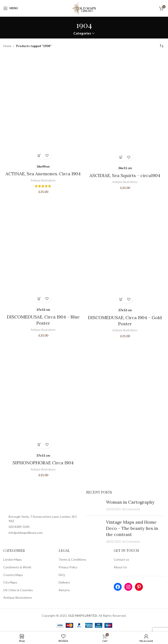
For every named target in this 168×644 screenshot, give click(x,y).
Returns (64, 590)
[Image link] (43, 500)
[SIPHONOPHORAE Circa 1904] (43, 395)
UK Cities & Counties (18, 590)
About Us (120, 567)
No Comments (131, 509)
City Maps (10, 582)
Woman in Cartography (130, 502)
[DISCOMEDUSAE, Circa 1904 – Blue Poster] (43, 250)
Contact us (121, 559)
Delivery (64, 582)
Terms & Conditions (72, 559)
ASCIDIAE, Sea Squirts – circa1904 (125, 175)
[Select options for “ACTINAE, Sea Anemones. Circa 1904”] (39, 156)
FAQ (62, 575)
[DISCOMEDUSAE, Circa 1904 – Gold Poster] (125, 251)
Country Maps (13, 575)
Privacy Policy (68, 567)
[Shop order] (161, 46)
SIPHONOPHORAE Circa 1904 (43, 463)
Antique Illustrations (43, 180)
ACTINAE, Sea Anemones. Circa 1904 (43, 174)
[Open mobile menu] (11, 8)
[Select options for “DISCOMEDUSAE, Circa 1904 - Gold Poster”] (121, 299)
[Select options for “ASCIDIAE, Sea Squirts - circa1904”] (121, 157)
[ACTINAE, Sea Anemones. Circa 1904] (43, 108)
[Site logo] (84, 8)
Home (7, 46)
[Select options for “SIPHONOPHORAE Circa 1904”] (39, 444)
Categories (82, 33)
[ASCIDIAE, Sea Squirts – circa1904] (125, 109)
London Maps (13, 559)
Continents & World (17, 567)
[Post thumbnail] (94, 505)
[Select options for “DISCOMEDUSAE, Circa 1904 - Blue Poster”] (39, 299)
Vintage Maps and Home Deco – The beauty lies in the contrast (132, 528)
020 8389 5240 (19, 526)
